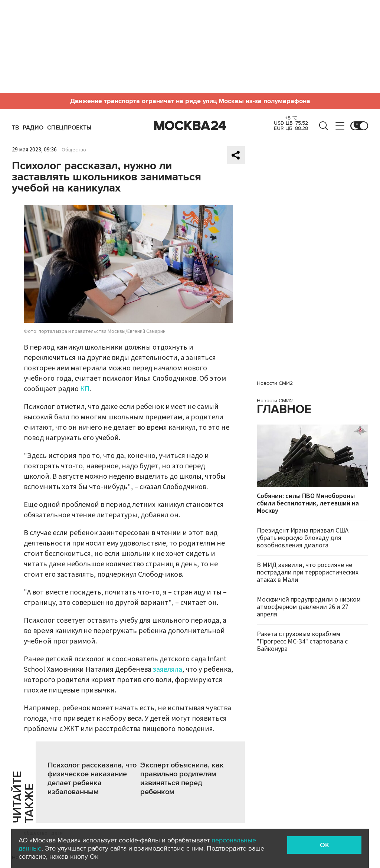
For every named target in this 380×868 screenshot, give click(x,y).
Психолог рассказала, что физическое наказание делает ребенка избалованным (92, 779)
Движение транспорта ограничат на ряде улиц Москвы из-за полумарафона (190, 101)
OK (325, 845)
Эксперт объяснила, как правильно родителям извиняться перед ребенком (182, 779)
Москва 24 (190, 126)
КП (85, 389)
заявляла (168, 669)
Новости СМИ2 (275, 383)
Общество (74, 150)
